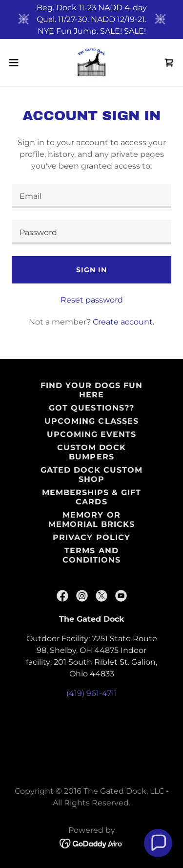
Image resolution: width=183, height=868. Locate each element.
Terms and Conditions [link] (91, 555)
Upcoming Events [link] (91, 434)
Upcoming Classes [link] (91, 421)
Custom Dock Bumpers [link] (91, 452)
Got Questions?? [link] (91, 408)
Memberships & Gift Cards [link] (91, 497)
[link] (91, 63)
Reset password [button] (92, 300)
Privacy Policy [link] (91, 537)
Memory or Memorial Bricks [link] (91, 520)
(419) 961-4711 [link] (92, 693)
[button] (17, 63)
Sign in (91, 270)
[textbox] (91, 196)
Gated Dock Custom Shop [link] (91, 475)
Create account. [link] (123, 322)
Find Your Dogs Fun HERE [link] (91, 390)
